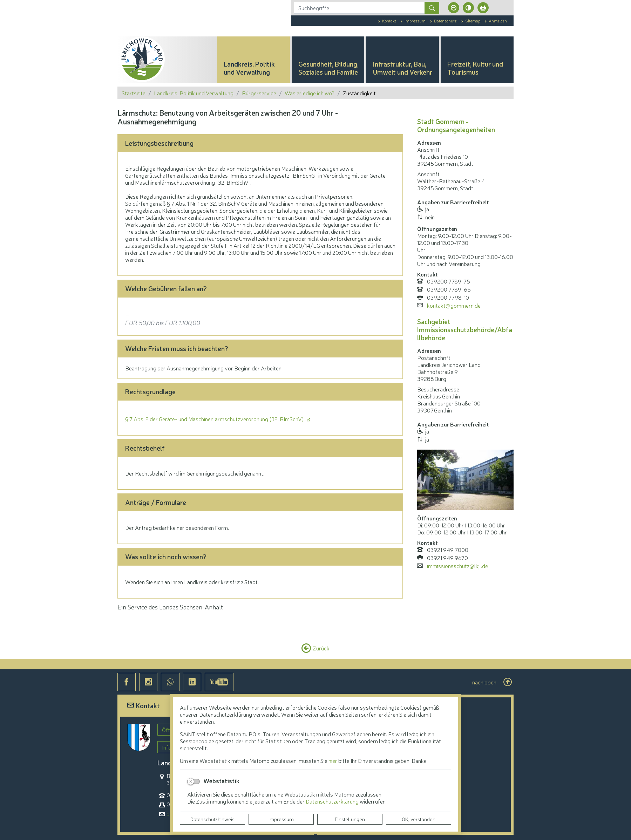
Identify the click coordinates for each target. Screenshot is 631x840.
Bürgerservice (259, 93)
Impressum (281, 819)
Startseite (134, 93)
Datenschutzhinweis (212, 819)
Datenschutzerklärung (333, 801)
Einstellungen (350, 819)
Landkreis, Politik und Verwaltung (194, 93)
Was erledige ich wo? (310, 93)
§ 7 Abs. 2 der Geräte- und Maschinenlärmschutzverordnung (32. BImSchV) (215, 419)
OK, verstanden (419, 819)
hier (333, 760)
